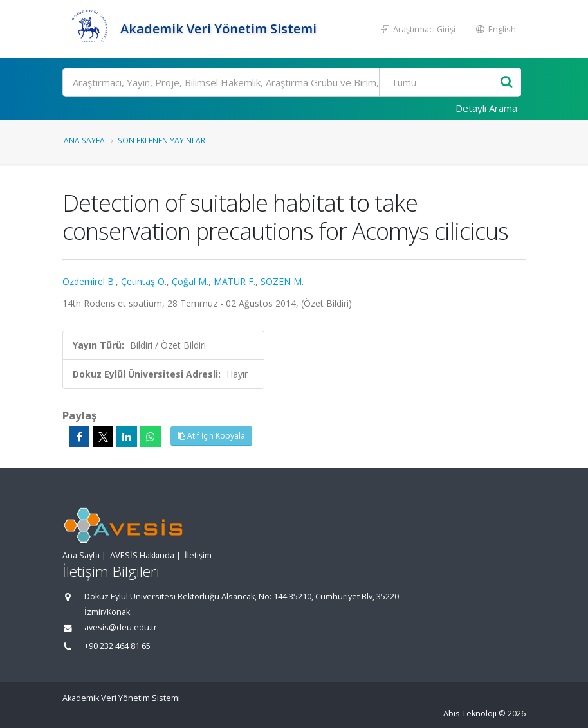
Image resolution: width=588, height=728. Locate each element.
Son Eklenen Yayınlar (161, 140)
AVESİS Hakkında (142, 555)
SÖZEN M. (282, 281)
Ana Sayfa (84, 140)
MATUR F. (234, 281)
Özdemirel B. (89, 281)
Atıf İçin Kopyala (211, 436)
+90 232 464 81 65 (117, 646)
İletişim (198, 555)
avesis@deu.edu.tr (121, 627)
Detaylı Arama (486, 108)
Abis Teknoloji (470, 714)
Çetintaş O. (144, 281)
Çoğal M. (190, 281)
